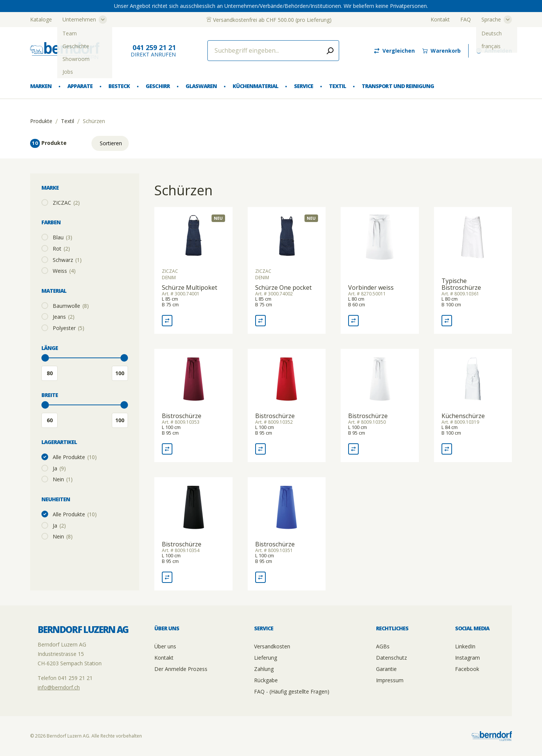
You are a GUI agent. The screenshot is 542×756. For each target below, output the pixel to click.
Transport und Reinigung (398, 86)
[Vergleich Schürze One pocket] (260, 321)
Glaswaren (201, 86)
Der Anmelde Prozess (181, 669)
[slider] (45, 358)
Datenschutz (391, 658)
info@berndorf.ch (59, 687)
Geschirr (158, 86)
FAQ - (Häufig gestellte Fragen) (292, 691)
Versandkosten (272, 646)
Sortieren (111, 143)
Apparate (80, 86)
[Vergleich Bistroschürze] (167, 449)
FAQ (466, 19)
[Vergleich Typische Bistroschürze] (447, 321)
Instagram (467, 658)
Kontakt (440, 19)
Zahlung (264, 669)
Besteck (119, 86)
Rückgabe (266, 680)
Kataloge (41, 19)
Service (304, 86)
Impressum (390, 680)
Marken (41, 86)
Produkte (41, 121)
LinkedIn (465, 646)
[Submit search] (330, 51)
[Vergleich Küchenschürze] (447, 449)
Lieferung (266, 658)
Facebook (467, 669)
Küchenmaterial (255, 86)
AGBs (383, 646)
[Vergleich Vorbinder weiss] (353, 321)
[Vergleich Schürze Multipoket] (167, 321)
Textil (337, 86)
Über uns (165, 646)
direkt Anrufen (153, 51)
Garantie (386, 669)
